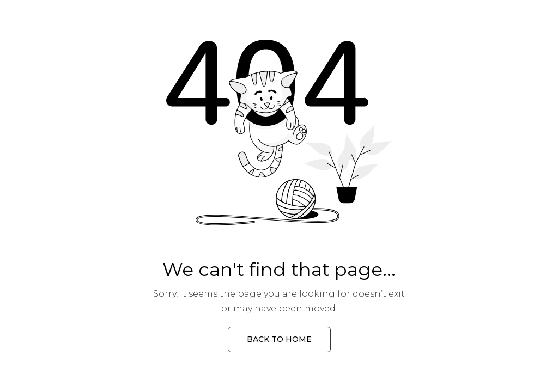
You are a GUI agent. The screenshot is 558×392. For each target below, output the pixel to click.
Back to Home (279, 339)
